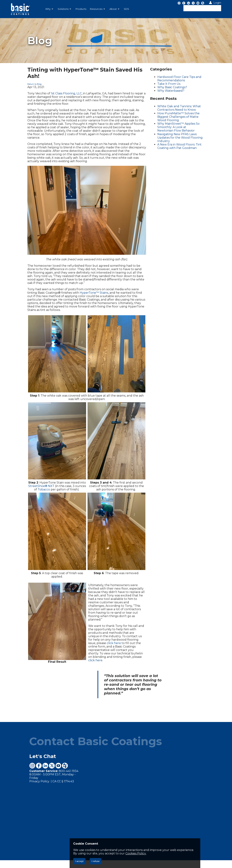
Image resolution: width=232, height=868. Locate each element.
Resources (97, 9)
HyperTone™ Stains (58, 278)
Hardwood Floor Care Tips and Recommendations (185, 79)
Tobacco (30, 502)
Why (49, 9)
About (114, 9)
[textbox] (202, 8)
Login (217, 3)
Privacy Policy (22, 786)
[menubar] (97, 9)
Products (81, 9)
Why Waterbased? (177, 91)
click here (108, 654)
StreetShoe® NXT (28, 499)
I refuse (96, 861)
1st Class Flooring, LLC (49, 87)
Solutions (64, 9)
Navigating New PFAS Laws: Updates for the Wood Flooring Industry (190, 132)
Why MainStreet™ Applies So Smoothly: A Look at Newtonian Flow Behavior (190, 124)
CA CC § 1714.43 (46, 786)
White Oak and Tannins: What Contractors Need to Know (185, 108)
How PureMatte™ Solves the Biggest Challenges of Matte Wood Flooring (190, 115)
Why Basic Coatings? (178, 87)
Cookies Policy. (84, 853)
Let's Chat (25, 764)
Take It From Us (175, 84)
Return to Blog (17, 78)
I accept (79, 861)
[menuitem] (50, 9)
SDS (126, 9)
